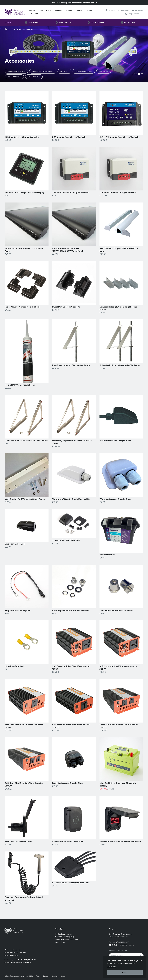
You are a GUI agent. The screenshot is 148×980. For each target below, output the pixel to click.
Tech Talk (34, 13)
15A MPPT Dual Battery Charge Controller (120, 137)
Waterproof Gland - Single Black (115, 441)
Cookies (55, 976)
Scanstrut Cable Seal (15, 544)
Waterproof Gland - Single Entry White (71, 499)
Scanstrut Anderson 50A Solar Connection (120, 842)
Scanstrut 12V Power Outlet (18, 842)
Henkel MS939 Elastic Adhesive (20, 385)
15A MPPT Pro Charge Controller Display (24, 193)
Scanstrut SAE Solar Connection (68, 842)
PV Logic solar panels (64, 934)
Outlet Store (60, 942)
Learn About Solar (35, 11)
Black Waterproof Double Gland (68, 783)
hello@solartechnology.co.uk (124, 945)
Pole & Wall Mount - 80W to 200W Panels (120, 365)
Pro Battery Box (107, 555)
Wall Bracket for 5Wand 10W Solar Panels (25, 499)
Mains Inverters (14, 77)
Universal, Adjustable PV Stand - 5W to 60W (26, 441)
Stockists (69, 11)
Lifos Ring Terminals (15, 666)
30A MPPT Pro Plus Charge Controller (118, 193)
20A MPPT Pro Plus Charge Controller (71, 193)
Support (89, 11)
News (48, 11)
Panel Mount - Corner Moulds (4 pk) (22, 307)
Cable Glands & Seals (84, 71)
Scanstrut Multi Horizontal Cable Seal (70, 883)
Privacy (46, 976)
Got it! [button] (125, 972)
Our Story (58, 11)
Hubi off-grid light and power (67, 939)
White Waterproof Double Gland (115, 499)
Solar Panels (16, 29)
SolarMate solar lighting (65, 937)
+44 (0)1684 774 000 (136, 14)
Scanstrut (104, 71)
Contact (79, 11)
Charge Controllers (16, 71)
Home (7, 29)
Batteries (64, 71)
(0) (139, 10)
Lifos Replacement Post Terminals (116, 610)
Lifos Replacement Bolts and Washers (71, 610)
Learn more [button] (112, 967)
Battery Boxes (34, 77)
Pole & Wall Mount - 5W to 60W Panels (71, 365)
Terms (38, 976)
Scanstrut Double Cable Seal (66, 540)
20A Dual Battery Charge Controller (70, 137)
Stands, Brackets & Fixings (43, 71)
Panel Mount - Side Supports (66, 307)
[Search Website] (110, 10)
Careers (63, 976)
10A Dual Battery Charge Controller (22, 137)
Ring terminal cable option (18, 610)
